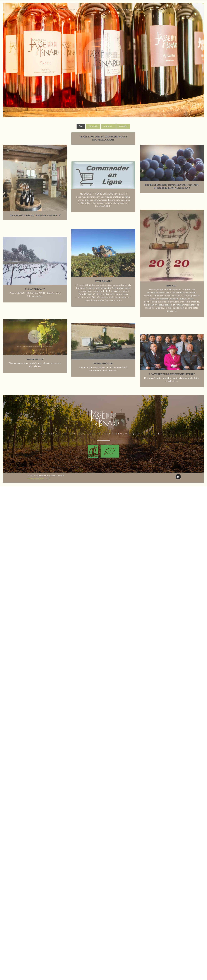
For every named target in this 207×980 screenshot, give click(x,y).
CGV (48, 479)
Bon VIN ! (172, 286)
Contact (182, 9)
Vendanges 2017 (103, 364)
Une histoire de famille (34, 9)
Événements (93, 126)
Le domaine (123, 126)
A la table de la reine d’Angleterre (172, 374)
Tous (81, 126)
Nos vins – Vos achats (130, 9)
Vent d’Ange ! (103, 281)
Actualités (160, 9)
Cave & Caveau (99, 9)
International (108, 126)
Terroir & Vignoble (69, 9)
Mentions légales (36, 479)
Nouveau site (35, 359)
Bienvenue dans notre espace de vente (35, 215)
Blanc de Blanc (35, 289)
